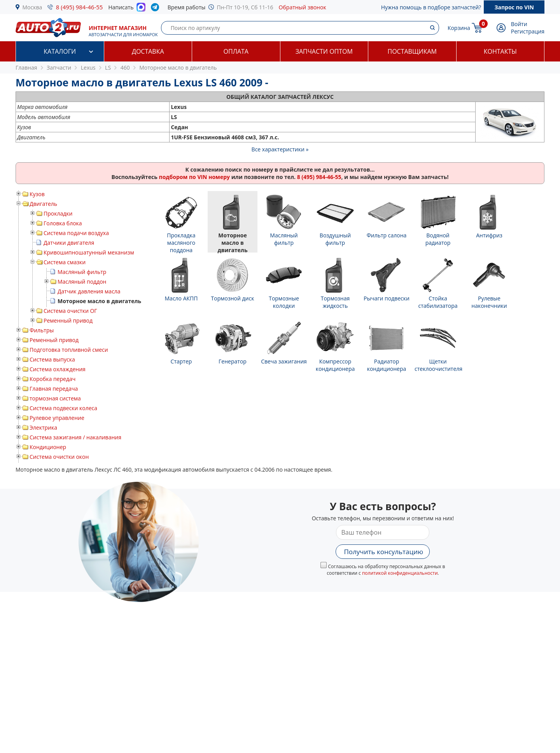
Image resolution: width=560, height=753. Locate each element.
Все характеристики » (280, 149)
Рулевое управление (57, 418)
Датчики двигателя (69, 243)
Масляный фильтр (82, 272)
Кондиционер (48, 447)
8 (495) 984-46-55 (80, 7)
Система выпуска (52, 359)
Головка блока (63, 223)
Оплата (236, 51)
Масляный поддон (82, 282)
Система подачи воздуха (76, 233)
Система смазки (65, 262)
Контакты (500, 51)
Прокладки (58, 213)
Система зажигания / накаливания (75, 437)
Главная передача (54, 389)
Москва (32, 7)
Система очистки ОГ (70, 311)
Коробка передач (52, 379)
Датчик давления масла (89, 291)
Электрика (43, 427)
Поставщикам (412, 51)
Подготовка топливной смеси (69, 350)
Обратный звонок (303, 7)
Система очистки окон (59, 457)
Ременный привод (68, 320)
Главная (26, 68)
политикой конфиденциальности (400, 573)
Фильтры (42, 330)
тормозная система (55, 398)
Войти (519, 24)
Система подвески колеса (63, 408)
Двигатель (43, 204)
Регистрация (528, 31)
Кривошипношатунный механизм (89, 252)
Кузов (37, 194)
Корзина (459, 28)
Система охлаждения (58, 369)
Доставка (148, 51)
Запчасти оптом (324, 51)
